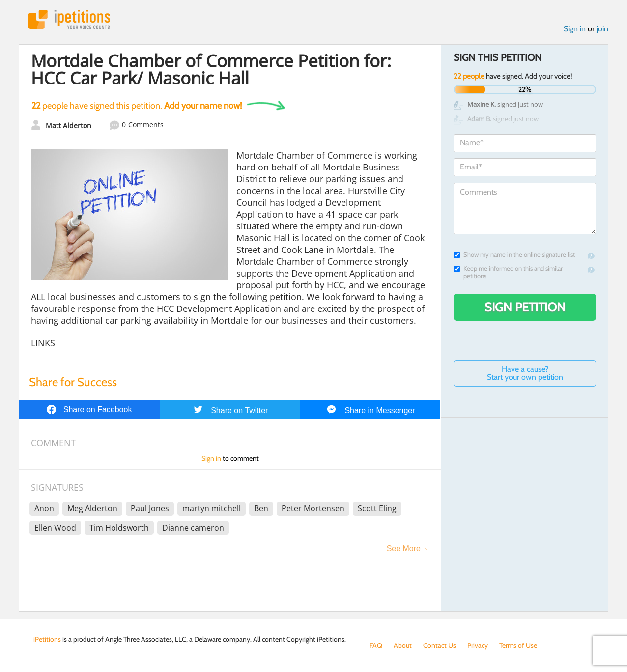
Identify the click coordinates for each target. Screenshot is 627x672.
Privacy (478, 645)
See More (404, 548)
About (403, 645)
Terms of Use (518, 645)
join (602, 29)
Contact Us (440, 645)
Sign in (575, 29)
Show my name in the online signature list (514, 255)
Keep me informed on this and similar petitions (508, 272)
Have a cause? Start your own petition (525, 373)
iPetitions (69, 19)
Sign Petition (525, 307)
